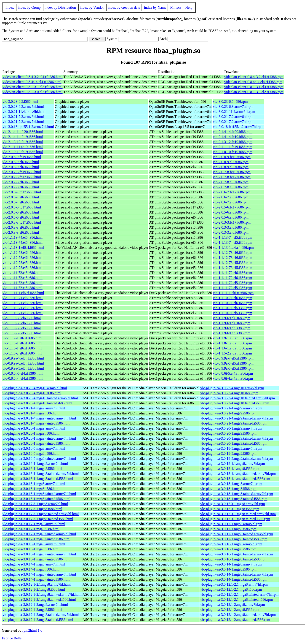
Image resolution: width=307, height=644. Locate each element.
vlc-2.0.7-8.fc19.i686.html (22, 172)
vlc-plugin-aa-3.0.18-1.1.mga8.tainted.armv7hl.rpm (238, 474)
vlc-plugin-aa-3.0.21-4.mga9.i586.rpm (228, 413)
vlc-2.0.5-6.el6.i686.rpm (231, 212)
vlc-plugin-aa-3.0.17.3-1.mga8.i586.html (32, 509)
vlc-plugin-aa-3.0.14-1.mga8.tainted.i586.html (36, 579)
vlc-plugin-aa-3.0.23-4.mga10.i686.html (32, 393)
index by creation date (124, 7)
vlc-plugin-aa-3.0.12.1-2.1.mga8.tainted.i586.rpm (236, 599)
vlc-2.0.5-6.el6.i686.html (21, 212)
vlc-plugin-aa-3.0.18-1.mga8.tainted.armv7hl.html (39, 494)
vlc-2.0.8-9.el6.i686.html (21, 162)
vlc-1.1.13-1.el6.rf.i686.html (23, 248)
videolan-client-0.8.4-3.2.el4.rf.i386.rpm (254, 77)
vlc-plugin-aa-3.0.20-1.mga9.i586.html (31, 433)
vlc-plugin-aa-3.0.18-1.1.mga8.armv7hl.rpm (233, 464)
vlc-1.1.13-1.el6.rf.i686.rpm (233, 248)
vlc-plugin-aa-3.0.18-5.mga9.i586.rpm (228, 453)
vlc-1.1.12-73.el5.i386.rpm (232, 263)
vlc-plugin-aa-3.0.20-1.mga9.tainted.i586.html (36, 443)
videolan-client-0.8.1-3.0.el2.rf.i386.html (33, 92)
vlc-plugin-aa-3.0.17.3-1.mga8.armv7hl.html (35, 504)
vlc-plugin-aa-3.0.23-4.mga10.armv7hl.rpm (232, 388)
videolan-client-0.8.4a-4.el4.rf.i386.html (32, 82)
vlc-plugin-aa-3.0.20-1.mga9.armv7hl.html (34, 428)
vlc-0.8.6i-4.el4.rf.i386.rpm (233, 378)
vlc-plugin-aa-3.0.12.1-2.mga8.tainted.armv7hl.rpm (238, 615)
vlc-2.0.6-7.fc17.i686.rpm (232, 192)
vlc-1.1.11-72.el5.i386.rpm (232, 283)
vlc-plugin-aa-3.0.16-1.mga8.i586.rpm (228, 549)
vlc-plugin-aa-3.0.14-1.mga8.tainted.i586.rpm (234, 579)
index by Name (155, 7)
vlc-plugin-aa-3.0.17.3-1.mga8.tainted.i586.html (38, 519)
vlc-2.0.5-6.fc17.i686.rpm (232, 207)
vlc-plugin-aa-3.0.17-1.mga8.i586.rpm (228, 529)
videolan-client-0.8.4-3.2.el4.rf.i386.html (33, 77)
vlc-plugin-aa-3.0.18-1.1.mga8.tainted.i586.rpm (235, 479)
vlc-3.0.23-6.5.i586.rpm (230, 101)
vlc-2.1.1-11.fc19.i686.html (23, 147)
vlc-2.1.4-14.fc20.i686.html (23, 132)
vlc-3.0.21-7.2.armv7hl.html (23, 122)
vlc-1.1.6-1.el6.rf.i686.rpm (232, 348)
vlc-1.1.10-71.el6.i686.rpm (232, 298)
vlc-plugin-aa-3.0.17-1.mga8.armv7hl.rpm (231, 524)
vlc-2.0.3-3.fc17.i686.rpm (232, 222)
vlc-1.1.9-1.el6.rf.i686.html (22, 338)
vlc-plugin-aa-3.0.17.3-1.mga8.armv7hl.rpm (233, 504)
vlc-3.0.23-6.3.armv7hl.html (23, 107)
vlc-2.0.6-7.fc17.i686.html (22, 192)
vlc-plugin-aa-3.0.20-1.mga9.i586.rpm (228, 433)
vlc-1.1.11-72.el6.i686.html (23, 273)
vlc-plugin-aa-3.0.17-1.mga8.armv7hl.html (34, 524)
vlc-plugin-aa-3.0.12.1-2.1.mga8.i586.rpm (231, 589)
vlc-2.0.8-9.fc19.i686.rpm (232, 157)
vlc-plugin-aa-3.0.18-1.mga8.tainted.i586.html (36, 499)
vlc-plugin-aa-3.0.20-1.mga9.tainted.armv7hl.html (39, 438)
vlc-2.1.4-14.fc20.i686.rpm (233, 132)
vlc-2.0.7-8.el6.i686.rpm (231, 182)
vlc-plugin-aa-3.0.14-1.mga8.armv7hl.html (34, 564)
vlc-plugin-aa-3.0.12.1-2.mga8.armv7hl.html (35, 605)
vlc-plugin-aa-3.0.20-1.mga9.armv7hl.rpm (231, 428)
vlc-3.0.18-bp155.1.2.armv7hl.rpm (238, 127)
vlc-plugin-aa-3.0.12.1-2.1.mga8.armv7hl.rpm (234, 584)
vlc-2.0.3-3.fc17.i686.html (22, 222)
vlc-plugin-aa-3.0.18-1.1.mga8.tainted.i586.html (38, 479)
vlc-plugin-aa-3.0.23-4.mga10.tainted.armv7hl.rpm (238, 398)
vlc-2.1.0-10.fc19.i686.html (23, 152)
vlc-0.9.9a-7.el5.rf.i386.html (23, 358)
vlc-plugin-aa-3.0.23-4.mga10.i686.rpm (229, 393)
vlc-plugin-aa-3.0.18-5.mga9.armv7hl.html (34, 448)
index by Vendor (92, 7)
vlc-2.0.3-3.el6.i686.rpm (231, 227)
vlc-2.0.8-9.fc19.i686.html (22, 157)
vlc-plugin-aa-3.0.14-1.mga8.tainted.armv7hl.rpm (237, 574)
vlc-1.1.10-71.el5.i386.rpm (232, 308)
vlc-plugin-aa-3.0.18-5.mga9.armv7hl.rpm (231, 448)
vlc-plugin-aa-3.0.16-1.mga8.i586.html (31, 549)
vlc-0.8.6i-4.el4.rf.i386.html (23, 378)
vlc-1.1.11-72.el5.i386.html (23, 283)
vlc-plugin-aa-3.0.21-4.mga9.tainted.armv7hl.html (39, 418)
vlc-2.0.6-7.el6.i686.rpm (231, 197)
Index (10, 7)
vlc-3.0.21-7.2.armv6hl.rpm (233, 117)
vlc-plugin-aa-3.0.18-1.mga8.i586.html (31, 489)
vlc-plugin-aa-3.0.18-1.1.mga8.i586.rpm (230, 469)
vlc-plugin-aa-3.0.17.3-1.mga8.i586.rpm (230, 509)
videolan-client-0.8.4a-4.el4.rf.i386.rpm (253, 82)
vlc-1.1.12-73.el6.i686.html (23, 253)
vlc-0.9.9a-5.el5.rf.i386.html (23, 368)
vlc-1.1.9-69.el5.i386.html (22, 328)
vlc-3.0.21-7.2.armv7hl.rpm (233, 122)
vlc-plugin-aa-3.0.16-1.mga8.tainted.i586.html (36, 559)
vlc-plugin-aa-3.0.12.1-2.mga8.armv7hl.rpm (233, 605)
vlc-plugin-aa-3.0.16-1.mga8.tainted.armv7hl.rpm (237, 554)
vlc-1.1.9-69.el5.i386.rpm (232, 328)
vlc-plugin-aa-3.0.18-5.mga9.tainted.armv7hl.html (39, 459)
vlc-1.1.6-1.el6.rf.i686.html (22, 348)
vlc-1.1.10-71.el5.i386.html (23, 308)
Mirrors (176, 7)
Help (189, 7)
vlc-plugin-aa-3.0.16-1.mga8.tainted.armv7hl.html (39, 554)
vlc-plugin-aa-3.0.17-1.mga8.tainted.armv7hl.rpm (237, 534)
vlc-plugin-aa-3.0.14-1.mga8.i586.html (31, 569)
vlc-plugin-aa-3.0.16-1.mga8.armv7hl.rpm (231, 544)
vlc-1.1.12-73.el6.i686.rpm (232, 253)
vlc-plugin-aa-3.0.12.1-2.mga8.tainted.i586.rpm (235, 620)
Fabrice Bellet (12, 638)
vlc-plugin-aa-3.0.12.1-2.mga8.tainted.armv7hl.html (41, 615)
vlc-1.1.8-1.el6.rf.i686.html (22, 343)
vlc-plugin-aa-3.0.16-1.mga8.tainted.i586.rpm (234, 559)
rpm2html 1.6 (32, 630)
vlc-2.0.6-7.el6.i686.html (21, 197)
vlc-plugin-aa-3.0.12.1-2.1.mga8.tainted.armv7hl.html (42, 594)
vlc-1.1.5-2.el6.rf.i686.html (22, 353)
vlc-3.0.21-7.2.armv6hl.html (23, 117)
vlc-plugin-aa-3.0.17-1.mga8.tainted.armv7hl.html (39, 534)
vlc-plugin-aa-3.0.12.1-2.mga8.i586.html (32, 610)
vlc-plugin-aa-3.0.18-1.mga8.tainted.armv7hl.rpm (237, 494)
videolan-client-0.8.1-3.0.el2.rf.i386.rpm (254, 92)
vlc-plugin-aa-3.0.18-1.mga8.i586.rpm (228, 489)
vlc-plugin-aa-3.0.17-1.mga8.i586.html (31, 529)
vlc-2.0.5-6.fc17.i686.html (22, 207)
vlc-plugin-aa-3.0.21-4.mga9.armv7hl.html (34, 408)
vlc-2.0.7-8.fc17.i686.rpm (232, 177)
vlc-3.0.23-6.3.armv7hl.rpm (233, 107)
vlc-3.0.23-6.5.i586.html (20, 101)
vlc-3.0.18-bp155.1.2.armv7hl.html (28, 127)
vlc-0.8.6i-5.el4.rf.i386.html (23, 373)
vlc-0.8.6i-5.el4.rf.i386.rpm (233, 373)
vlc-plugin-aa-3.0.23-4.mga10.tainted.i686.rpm (235, 403)
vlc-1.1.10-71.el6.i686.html (23, 298)
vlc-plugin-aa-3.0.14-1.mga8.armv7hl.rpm (231, 564)
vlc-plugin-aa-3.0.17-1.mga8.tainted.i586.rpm (234, 539)
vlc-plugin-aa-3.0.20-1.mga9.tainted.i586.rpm (234, 443)
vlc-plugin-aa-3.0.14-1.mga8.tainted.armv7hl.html (39, 574)
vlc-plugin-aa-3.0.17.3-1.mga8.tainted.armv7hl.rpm (238, 514)
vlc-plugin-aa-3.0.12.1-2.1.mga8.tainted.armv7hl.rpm (239, 594)
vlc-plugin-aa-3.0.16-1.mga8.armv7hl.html (34, 544)
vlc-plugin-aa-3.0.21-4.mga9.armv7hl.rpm (231, 408)
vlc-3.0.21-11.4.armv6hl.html (24, 112)
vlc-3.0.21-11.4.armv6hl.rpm (234, 112)
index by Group (29, 7)
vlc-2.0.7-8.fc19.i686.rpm (232, 172)
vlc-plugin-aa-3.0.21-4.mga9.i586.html (31, 413)
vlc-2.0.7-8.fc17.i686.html (22, 177)
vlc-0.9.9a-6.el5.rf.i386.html (23, 363)
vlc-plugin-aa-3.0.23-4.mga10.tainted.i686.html (37, 403)
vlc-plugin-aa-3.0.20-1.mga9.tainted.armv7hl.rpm (237, 438)
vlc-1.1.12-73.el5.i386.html (23, 263)
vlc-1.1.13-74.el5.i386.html (23, 237)
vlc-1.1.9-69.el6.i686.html (22, 318)
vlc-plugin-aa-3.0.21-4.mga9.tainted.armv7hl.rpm (237, 418)
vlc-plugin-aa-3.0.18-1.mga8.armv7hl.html (34, 484)
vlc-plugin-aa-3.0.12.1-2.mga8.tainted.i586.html (38, 620)
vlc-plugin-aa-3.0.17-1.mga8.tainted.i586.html (36, 539)
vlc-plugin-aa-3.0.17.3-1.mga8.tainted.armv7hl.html (41, 514)
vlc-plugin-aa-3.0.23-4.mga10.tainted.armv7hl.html (40, 398)
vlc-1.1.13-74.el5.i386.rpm (232, 237)
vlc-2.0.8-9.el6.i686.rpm (231, 162)
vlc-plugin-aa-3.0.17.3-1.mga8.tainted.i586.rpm (235, 519)
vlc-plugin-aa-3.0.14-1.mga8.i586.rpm (228, 569)
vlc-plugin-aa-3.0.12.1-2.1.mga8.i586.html (34, 589)
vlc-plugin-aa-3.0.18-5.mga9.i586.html (31, 453)
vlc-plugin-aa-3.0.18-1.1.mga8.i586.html (32, 469)
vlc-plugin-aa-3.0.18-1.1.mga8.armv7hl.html (35, 464)
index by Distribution (60, 7)
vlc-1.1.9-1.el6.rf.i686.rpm (232, 338)
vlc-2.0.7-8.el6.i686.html (21, 182)
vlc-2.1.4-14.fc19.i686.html (23, 137)
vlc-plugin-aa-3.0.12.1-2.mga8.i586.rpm (230, 610)
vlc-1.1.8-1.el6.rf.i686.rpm (232, 343)
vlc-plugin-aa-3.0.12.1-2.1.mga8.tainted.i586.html (39, 599)
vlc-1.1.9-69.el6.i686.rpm (232, 318)
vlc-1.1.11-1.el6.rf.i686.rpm (233, 293)
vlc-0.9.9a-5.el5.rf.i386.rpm (233, 368)
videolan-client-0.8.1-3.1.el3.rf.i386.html (33, 87)
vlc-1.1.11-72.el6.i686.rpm (232, 273)
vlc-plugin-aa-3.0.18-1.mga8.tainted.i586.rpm (234, 499)
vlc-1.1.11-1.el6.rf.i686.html (23, 293)
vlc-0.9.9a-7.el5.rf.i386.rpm (233, 358)
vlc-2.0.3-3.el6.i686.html (21, 227)
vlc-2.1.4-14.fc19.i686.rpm (233, 137)
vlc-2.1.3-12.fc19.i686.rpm (233, 142)
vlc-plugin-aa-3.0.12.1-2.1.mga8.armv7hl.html (37, 584)
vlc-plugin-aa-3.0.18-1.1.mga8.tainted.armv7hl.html (41, 474)
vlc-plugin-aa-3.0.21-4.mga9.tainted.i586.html (36, 423)
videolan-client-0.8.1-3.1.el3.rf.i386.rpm (254, 87)
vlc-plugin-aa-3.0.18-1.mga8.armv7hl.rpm (231, 484)
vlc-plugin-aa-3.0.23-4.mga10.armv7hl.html (35, 388)
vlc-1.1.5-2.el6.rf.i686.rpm (232, 353)
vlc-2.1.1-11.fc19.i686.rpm (232, 147)
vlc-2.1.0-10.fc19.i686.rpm (233, 152)
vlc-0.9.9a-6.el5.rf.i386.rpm (233, 363)
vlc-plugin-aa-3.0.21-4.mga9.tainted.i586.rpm (234, 423)
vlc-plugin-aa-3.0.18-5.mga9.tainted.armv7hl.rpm (237, 459)
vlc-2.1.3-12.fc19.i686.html (23, 142)
